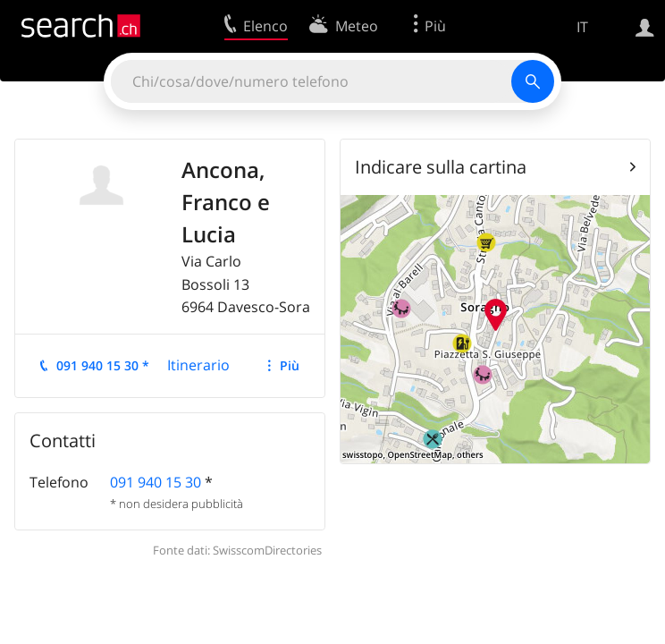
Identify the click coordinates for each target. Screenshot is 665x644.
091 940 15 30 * (103, 365)
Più (290, 365)
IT (582, 27)
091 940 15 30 (156, 482)
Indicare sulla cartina (441, 167)
